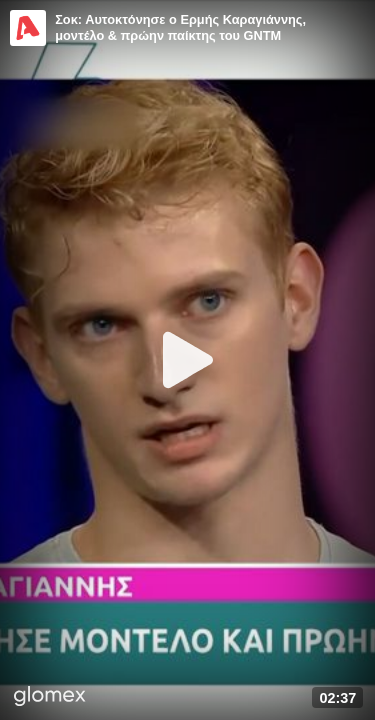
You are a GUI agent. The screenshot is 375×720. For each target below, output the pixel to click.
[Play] (188, 360)
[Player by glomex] (50, 698)
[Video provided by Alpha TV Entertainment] (28, 28)
